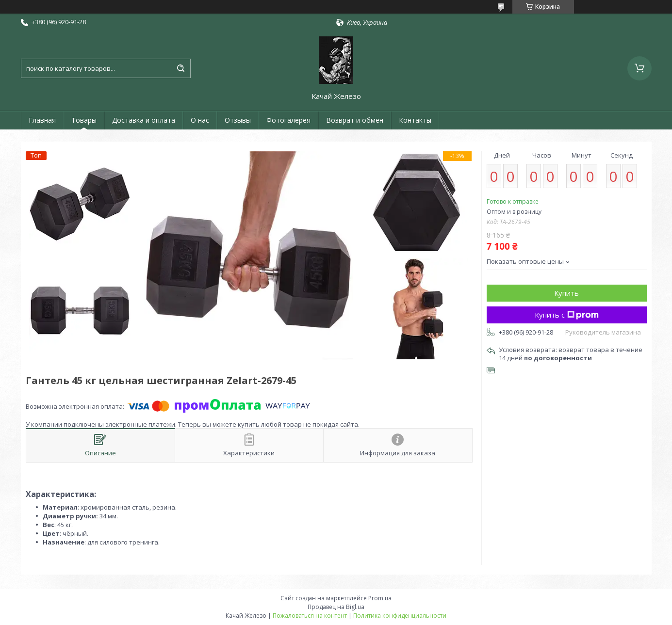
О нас (200, 120)
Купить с (567, 315)
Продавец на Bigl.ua (336, 607)
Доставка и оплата (144, 120)
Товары (84, 120)
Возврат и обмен (355, 120)
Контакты (415, 120)
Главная (42, 120)
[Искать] (181, 68)
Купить (566, 293)
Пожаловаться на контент (310, 616)
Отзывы (238, 120)
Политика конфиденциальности (400, 616)
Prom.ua (380, 598)
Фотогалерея (288, 120)
